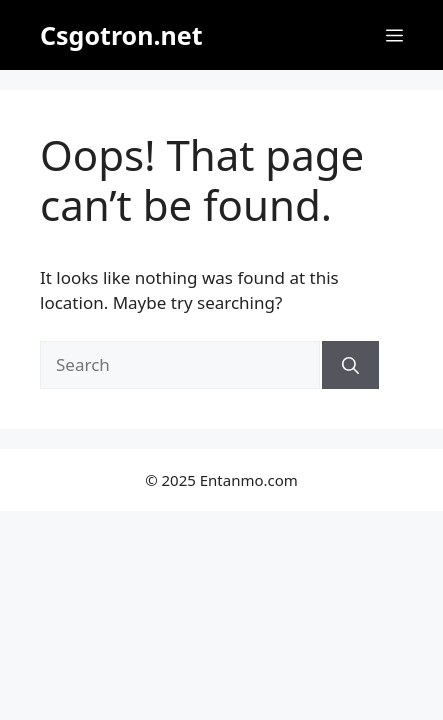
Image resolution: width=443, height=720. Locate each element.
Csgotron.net (121, 35)
